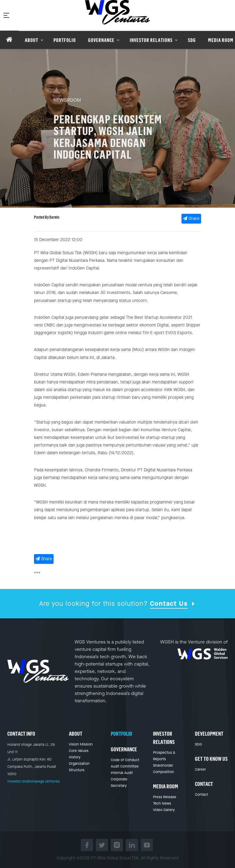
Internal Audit (122, 773)
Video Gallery (164, 810)
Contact (201, 794)
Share (191, 219)
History (75, 757)
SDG (198, 744)
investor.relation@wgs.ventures (34, 781)
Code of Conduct (125, 760)
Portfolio (121, 734)
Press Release (165, 797)
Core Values (79, 751)
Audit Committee (125, 766)
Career (200, 769)
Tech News (162, 803)
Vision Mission (81, 744)
